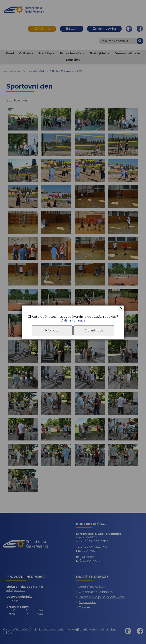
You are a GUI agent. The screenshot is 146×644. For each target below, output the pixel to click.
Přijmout (52, 330)
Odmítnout (94, 330)
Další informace (73, 320)
